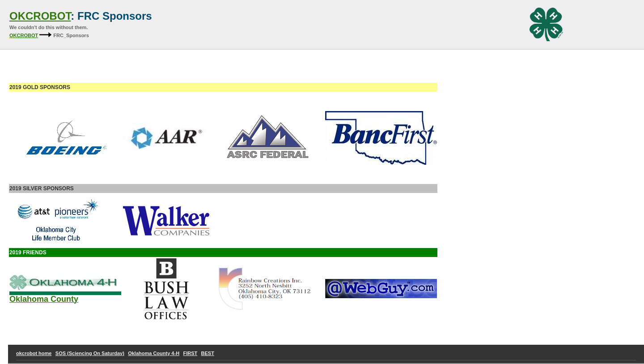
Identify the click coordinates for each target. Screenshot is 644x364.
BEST (208, 353)
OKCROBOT (40, 16)
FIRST (190, 353)
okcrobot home (34, 353)
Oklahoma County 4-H (154, 353)
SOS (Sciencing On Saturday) (90, 353)
